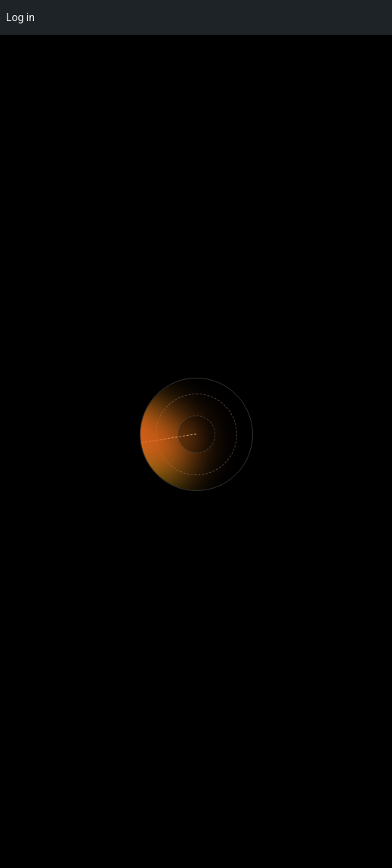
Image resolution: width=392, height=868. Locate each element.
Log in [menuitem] (20, 17)
